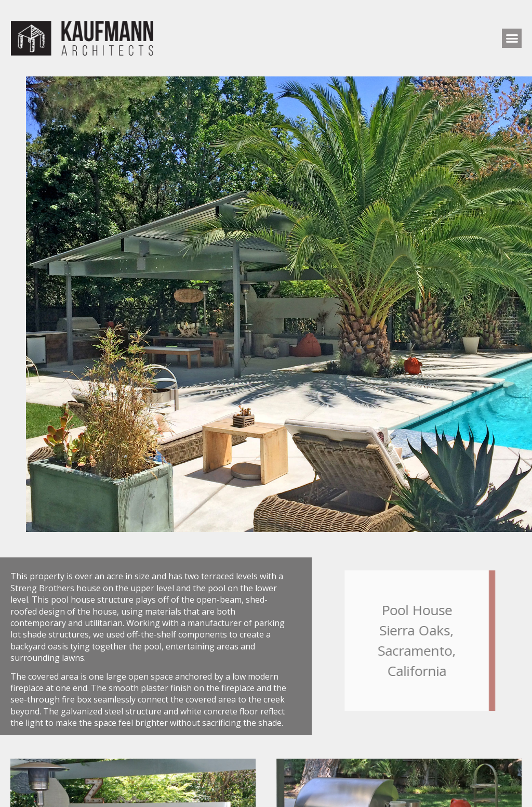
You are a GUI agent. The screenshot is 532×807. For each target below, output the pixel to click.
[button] (512, 38)
